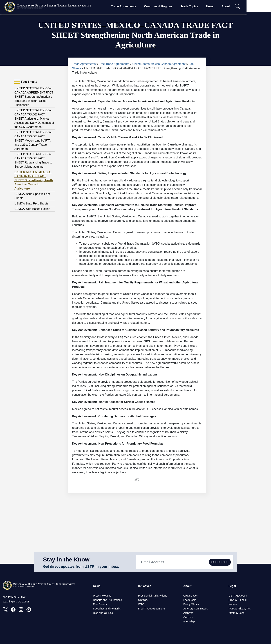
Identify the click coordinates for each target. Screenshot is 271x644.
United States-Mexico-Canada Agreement (159, 64)
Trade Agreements (134, 6)
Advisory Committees (196, 609)
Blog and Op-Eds (103, 613)
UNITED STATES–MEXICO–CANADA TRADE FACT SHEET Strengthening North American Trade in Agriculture (34, 180)
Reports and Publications (107, 600)
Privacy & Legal (238, 600)
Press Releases (102, 596)
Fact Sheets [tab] (26, 82)
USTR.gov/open (238, 596)
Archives (188, 613)
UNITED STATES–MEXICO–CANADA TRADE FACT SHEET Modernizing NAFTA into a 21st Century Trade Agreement (33, 141)
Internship (189, 622)
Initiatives (145, 586)
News (221, 6)
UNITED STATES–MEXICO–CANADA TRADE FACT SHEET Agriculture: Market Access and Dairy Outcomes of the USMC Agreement (34, 119)
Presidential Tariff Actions (153, 596)
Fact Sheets (100, 604)
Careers (188, 617)
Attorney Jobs (236, 613)
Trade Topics (200, 6)
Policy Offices (191, 604)
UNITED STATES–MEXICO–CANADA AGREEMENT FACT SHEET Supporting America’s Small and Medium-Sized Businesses (34, 97)
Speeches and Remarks (107, 609)
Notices (233, 604)
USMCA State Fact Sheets (31, 203)
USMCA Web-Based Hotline (32, 209)
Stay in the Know (66, 559)
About (236, 6)
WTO (141, 604)
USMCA (143, 600)
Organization (191, 596)
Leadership (190, 600)
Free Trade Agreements (114, 64)
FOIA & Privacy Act (239, 609)
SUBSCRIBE (220, 562)
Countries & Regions (169, 6)
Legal (232, 586)
